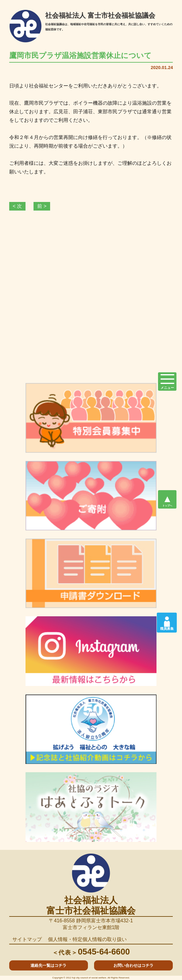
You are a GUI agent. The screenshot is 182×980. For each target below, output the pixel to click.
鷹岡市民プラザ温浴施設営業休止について (80, 55)
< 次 (17, 206)
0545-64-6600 (91, 952)
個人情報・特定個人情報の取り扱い (87, 939)
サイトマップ (27, 939)
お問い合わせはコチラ (133, 965)
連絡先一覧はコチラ (48, 965)
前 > (42, 206)
